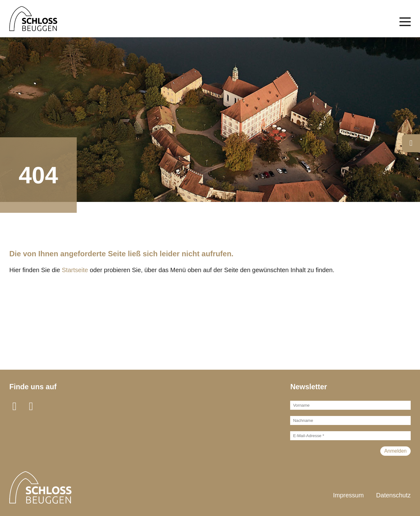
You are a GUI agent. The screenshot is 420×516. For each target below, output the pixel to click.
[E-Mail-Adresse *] (350, 436)
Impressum (348, 495)
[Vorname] (350, 405)
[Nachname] (350, 420)
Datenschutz (393, 495)
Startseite (75, 270)
